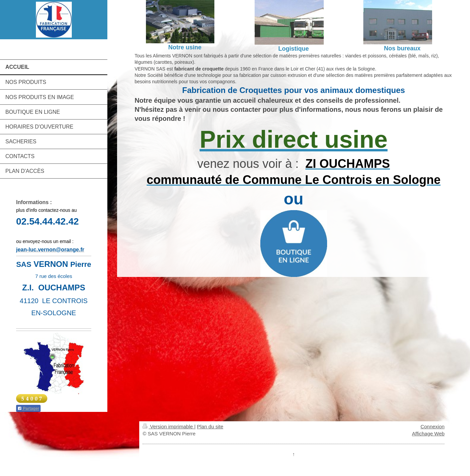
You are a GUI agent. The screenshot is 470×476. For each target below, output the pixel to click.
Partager (28, 409)
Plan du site (210, 426)
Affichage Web (428, 434)
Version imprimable (168, 426)
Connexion (432, 426)
